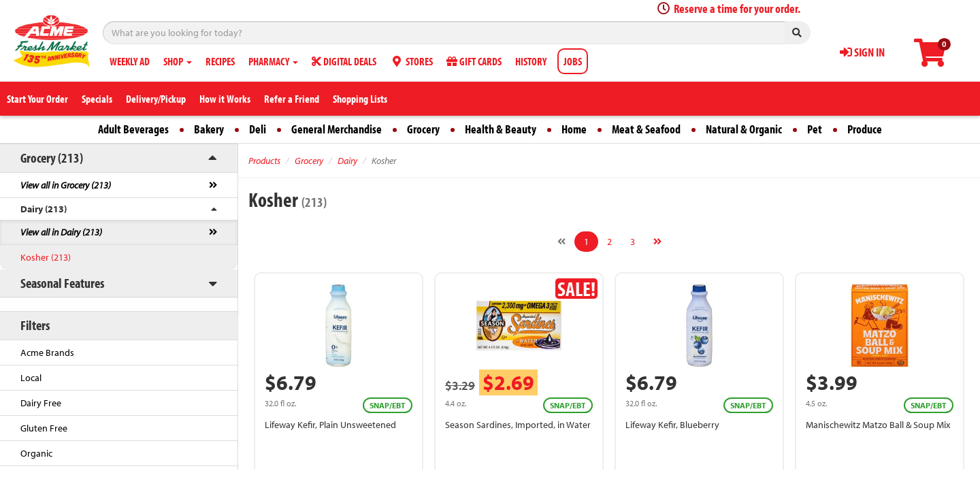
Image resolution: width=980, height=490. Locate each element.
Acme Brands (47, 353)
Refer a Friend (292, 99)
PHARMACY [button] (273, 61)
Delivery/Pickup (156, 99)
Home (574, 129)
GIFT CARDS (474, 61)
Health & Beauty (501, 129)
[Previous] (561, 242)
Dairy (347, 161)
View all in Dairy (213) (61, 232)
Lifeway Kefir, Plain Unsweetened (330, 425)
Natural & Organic (744, 129)
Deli (258, 129)
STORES (411, 61)
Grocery (423, 129)
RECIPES (220, 61)
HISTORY (531, 61)
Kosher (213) (46, 257)
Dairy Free (41, 403)
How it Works (225, 99)
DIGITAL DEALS (344, 61)
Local (31, 378)
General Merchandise (337, 129)
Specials (97, 99)
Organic (36, 453)
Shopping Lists (360, 99)
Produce (865, 129)
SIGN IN (862, 52)
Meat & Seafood (646, 129)
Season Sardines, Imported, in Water (518, 425)
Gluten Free (44, 428)
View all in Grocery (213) (66, 185)
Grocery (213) (52, 158)
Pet (815, 129)
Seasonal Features (62, 283)
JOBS (573, 61)
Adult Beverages (133, 129)
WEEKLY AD (130, 61)
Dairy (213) (44, 209)
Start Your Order (37, 99)
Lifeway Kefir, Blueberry (672, 425)
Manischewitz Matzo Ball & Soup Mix (878, 425)
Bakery (209, 129)
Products (264, 161)
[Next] (657, 242)
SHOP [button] (178, 61)
